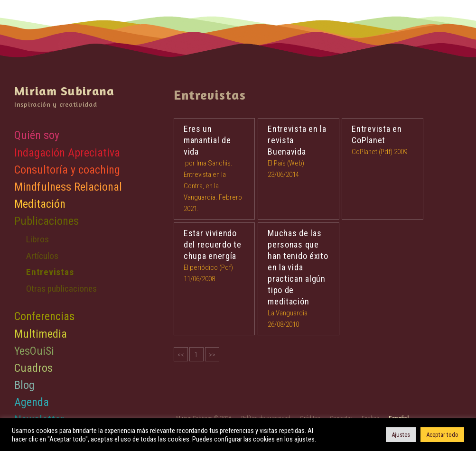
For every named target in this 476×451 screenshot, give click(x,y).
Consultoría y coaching (67, 170)
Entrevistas (50, 272)
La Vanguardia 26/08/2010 (299, 278)
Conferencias (44, 316)
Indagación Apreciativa (67, 153)
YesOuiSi (34, 351)
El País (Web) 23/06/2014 (299, 151)
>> (212, 355)
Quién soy (37, 135)
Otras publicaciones (61, 289)
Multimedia (41, 334)
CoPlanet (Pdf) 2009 (383, 140)
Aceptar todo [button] (442, 435)
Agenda (32, 402)
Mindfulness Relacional (68, 187)
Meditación (40, 204)
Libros (37, 239)
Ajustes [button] (401, 435)
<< (181, 355)
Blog (24, 385)
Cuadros (33, 368)
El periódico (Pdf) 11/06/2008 (215, 255)
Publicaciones (47, 221)
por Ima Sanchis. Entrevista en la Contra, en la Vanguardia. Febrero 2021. (215, 168)
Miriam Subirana (65, 91)
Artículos (42, 256)
